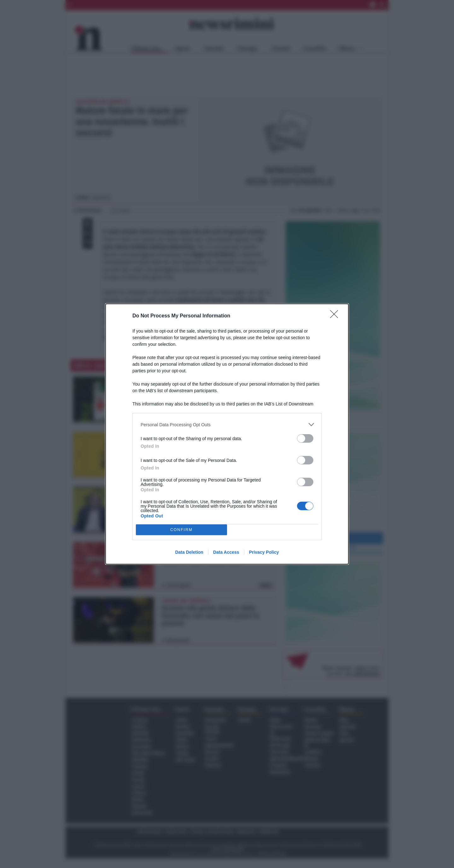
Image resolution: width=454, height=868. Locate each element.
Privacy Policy (264, 552)
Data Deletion (189, 552)
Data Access (226, 552)
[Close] (336, 316)
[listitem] (227, 425)
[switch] (305, 438)
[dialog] (227, 434)
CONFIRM (181, 530)
